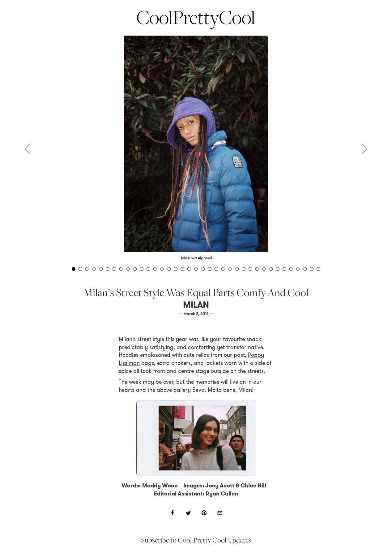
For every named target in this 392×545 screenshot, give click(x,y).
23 (223, 269)
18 (189, 269)
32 (284, 269)
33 (291, 269)
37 (318, 269)
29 (264, 269)
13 (155, 269)
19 (196, 269)
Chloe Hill (253, 486)
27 (250, 269)
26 (244, 269)
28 (257, 269)
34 (298, 269)
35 (305, 269)
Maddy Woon (160, 486)
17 (182, 269)
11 (142, 269)
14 (162, 269)
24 (230, 269)
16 (176, 269)
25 (237, 269)
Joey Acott (220, 486)
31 (278, 269)
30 (271, 269)
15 (169, 269)
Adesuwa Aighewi (196, 258)
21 (210, 269)
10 (135, 269)
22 (216, 269)
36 (312, 269)
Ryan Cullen (222, 494)
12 (148, 269)
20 (203, 269)
